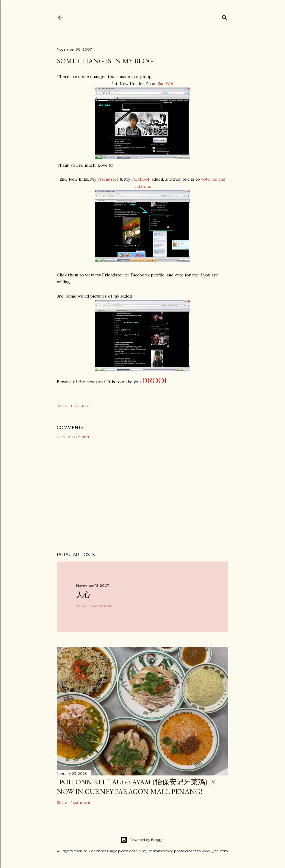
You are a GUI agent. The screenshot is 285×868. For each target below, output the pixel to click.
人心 (83, 595)
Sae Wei (165, 84)
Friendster (108, 179)
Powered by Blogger (142, 840)
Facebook (141, 179)
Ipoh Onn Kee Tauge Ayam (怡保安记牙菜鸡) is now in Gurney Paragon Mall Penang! (136, 787)
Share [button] (62, 406)
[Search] (225, 17)
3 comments (101, 606)
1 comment (81, 802)
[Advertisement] (142, 495)
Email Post (80, 406)
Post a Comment (74, 437)
